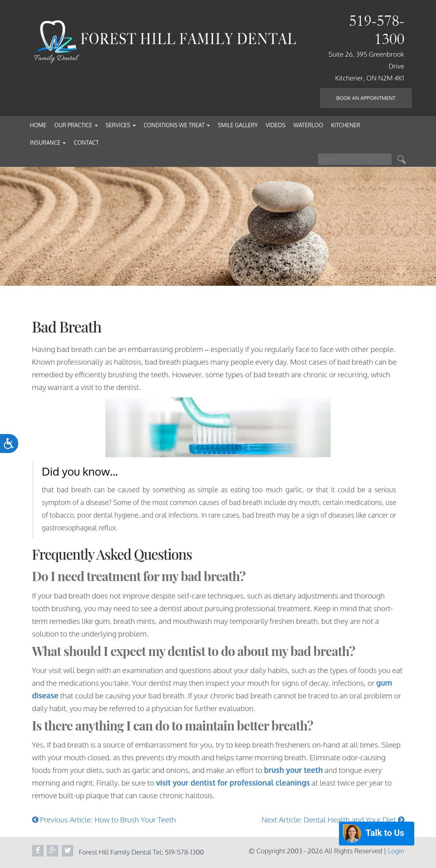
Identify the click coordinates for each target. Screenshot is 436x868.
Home (38, 125)
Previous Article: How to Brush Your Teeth (104, 819)
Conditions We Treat (177, 125)
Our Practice (76, 125)
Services (121, 125)
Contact (86, 142)
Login (396, 851)
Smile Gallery (238, 125)
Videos (276, 125)
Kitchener (346, 125)
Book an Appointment (366, 98)
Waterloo (308, 125)
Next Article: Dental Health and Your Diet (333, 819)
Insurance (48, 142)
